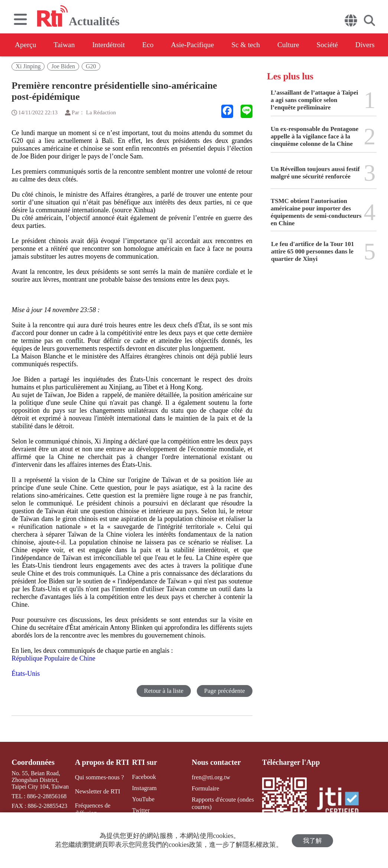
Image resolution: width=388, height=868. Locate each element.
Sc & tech (255, 45)
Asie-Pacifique (200, 45)
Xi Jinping (28, 66)
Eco (153, 45)
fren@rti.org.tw (210, 777)
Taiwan (66, 45)
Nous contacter (215, 762)
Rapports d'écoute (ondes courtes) (221, 802)
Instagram (143, 788)
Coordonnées (32, 762)
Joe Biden (63, 66)
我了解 (312, 840)
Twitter (139, 810)
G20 (91, 66)
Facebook (142, 777)
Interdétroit (112, 45)
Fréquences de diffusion (92, 808)
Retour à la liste (163, 691)
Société (340, 45)
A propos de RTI (102, 762)
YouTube (141, 799)
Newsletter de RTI (97, 791)
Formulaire (204, 788)
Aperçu (26, 45)
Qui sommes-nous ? (99, 777)
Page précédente (224, 691)
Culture (299, 45)
